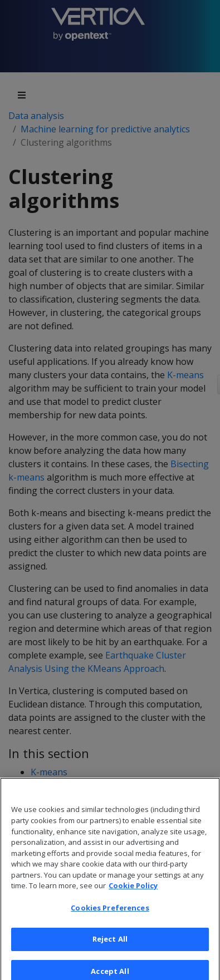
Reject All (110, 943)
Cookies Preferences (110, 912)
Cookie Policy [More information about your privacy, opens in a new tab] (133, 890)
